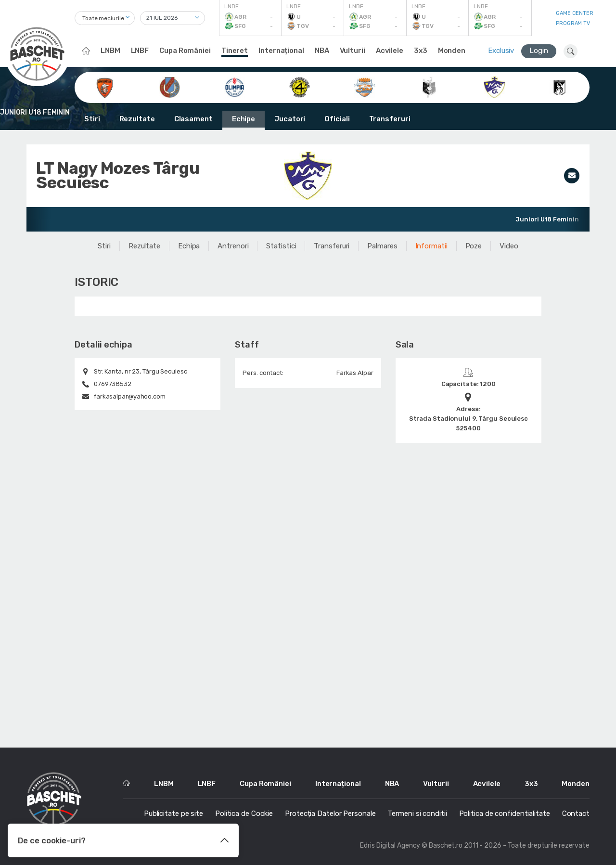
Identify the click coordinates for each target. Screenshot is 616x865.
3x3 (421, 51)
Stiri (92, 119)
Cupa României (185, 51)
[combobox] (105, 18)
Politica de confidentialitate (505, 813)
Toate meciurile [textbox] (103, 18)
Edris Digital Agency (390, 846)
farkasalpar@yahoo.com (130, 396)
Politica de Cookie (244, 813)
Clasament (193, 119)
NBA (322, 51)
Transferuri (390, 119)
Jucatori (290, 119)
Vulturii (353, 51)
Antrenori (233, 246)
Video (509, 246)
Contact (576, 813)
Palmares (382, 246)
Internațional (281, 51)
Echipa (189, 246)
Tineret (235, 51)
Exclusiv (501, 51)
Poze (474, 246)
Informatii (431, 246)
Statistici (281, 246)
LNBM (110, 51)
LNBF (140, 51)
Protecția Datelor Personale (330, 813)
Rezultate (137, 119)
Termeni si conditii (417, 813)
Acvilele (390, 51)
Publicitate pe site (173, 813)
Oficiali (337, 119)
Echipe (244, 119)
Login (539, 51)
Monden (452, 51)
